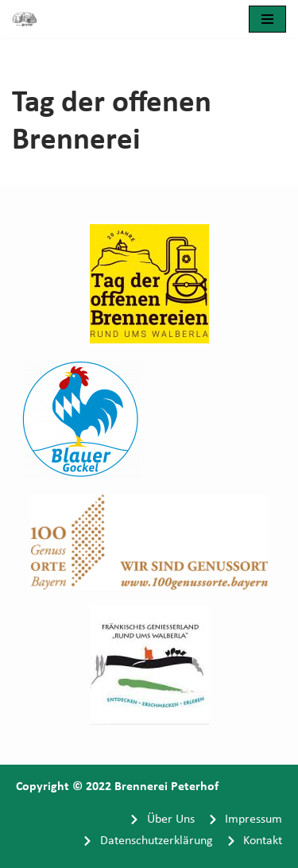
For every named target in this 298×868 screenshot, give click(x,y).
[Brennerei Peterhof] (29, 19)
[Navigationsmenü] (267, 19)
